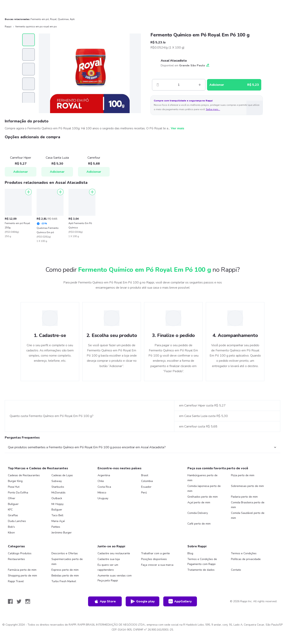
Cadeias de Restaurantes (24, 475)
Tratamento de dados (201, 570)
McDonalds (58, 493)
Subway (57, 481)
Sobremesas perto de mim (247, 486)
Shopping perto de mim (22, 576)
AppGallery (180, 601)
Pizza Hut (14, 487)
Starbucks (58, 487)
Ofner (12, 498)
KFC (10, 510)
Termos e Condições (244, 553)
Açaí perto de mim (199, 502)
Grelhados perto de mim (203, 497)
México (102, 493)
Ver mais (178, 128)
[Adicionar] (28, 192)
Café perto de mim (199, 524)
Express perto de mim (65, 570)
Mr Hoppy (57, 504)
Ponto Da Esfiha (18, 493)
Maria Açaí (58, 521)
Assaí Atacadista (174, 61)
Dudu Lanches (17, 521)
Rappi (8, 27)
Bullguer (13, 504)
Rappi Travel (16, 581)
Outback (57, 498)
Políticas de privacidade (246, 559)
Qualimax (63, 19)
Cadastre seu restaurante (114, 553)
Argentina (104, 475)
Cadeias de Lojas (62, 475)
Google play (143, 601)
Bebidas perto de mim (65, 576)
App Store (105, 601)
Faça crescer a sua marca (157, 565)
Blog (190, 553)
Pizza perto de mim (243, 475)
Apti (72, 19)
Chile (101, 481)
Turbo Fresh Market (64, 581)
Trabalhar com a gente (155, 553)
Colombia (147, 481)
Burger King (15, 481)
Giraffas (13, 515)
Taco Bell (57, 515)
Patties (56, 527)
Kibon (11, 533)
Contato (236, 570)
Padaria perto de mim (244, 497)
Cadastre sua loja (109, 559)
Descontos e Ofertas (65, 553)
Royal (53, 19)
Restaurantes (16, 559)
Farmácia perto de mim (22, 570)
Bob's (11, 527)
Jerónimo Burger (62, 533)
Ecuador (146, 487)
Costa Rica (104, 487)
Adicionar (21, 172)
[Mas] (200, 85)
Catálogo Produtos (20, 553)
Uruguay (103, 498)
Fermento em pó (40, 19)
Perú (144, 493)
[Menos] (158, 85)
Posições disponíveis (154, 559)
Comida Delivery (198, 513)
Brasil (145, 475)
